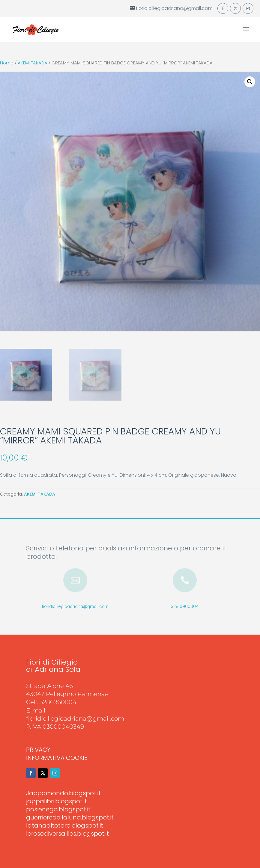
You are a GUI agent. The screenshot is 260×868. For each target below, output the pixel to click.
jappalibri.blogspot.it (57, 801)
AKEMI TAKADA (33, 63)
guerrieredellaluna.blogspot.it (70, 817)
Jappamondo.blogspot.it (63, 793)
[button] (250, 82)
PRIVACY (38, 750)
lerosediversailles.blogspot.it (67, 834)
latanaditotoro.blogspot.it (65, 825)
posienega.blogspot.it (58, 809)
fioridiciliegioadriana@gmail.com (75, 607)
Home (7, 63)
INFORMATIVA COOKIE (57, 758)
